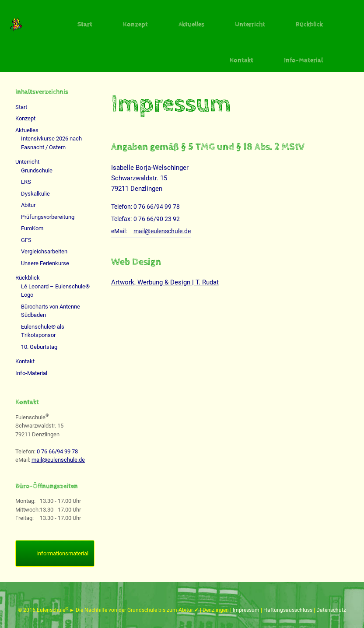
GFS (26, 240)
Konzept (135, 24)
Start (85, 24)
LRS (26, 182)
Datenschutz (331, 610)
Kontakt (241, 60)
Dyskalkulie (35, 194)
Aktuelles (191, 24)
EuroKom (32, 228)
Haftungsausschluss (289, 610)
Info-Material (303, 60)
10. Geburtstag (39, 347)
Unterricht (250, 24)
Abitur (28, 205)
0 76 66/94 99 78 (157, 207)
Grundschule (37, 170)
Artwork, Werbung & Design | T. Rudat (165, 282)
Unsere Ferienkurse (45, 263)
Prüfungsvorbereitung (48, 217)
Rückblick (309, 24)
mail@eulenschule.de (162, 231)
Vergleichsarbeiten (44, 251)
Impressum (247, 610)
